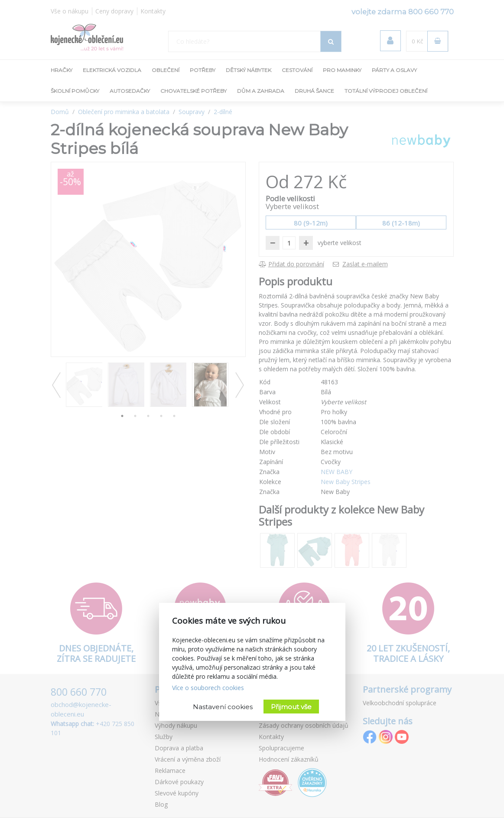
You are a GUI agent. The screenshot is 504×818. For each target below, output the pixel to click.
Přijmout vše (291, 707)
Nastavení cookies (223, 707)
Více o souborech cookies (208, 688)
